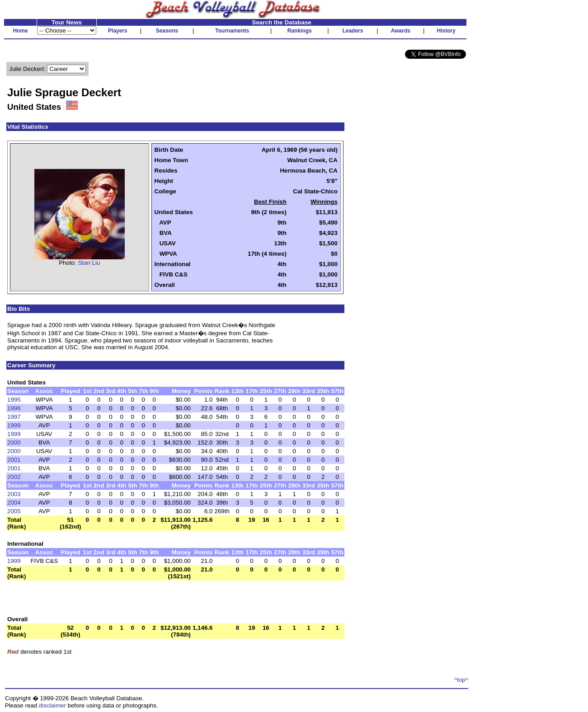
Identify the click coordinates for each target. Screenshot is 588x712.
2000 (14, 443)
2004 (14, 503)
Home (20, 31)
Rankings (300, 31)
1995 (14, 400)
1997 (14, 417)
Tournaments (232, 31)
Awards (401, 31)
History (446, 31)
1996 (14, 408)
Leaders (353, 31)
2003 (14, 494)
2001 (14, 460)
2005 (14, 511)
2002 (14, 477)
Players (118, 31)
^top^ (461, 680)
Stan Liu (89, 263)
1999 (14, 425)
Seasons (167, 31)
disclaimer (52, 705)
